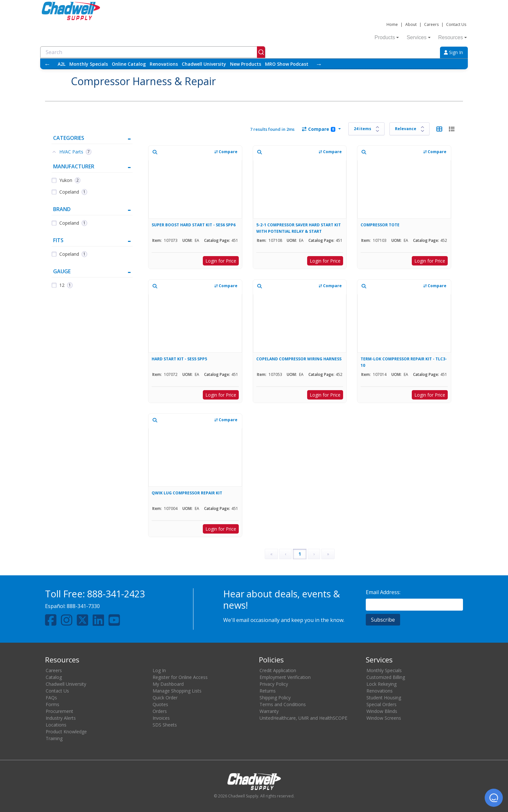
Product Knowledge (66, 732)
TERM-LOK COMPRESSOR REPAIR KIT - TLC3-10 (404, 362)
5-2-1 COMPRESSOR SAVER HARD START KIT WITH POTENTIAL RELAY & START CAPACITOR (299, 228)
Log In (159, 670)
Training (54, 738)
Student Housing (384, 698)
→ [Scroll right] (319, 64)
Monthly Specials (89, 64)
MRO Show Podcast (287, 64)
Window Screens (384, 718)
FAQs (51, 698)
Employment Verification (285, 677)
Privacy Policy (274, 684)
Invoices (161, 718)
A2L (62, 64)
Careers (431, 24)
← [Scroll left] (47, 64)
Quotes (160, 704)
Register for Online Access (180, 677)
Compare (319, 129)
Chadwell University (204, 64)
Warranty (269, 711)
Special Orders (381, 704)
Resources (453, 37)
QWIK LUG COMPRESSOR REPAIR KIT (187, 493)
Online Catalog (129, 64)
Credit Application (278, 670)
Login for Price (221, 261)
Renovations (164, 64)
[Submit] (261, 52)
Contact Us (456, 24)
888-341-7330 (83, 606)
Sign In (453, 52)
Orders (160, 711)
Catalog (54, 677)
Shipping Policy (275, 698)
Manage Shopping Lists (177, 691)
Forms (52, 704)
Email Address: (383, 592)
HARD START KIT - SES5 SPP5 (179, 359)
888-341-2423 (116, 594)
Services (418, 37)
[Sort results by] (410, 129)
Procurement (59, 711)
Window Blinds (382, 711)
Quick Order (165, 698)
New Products (246, 64)
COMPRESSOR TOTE (380, 225)
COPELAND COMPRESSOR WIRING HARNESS (299, 359)
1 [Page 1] (300, 554)
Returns (268, 691)
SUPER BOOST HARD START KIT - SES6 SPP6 (194, 225)
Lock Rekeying (381, 684)
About (411, 24)
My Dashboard (168, 684)
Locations (56, 725)
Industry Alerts (61, 718)
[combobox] (153, 52)
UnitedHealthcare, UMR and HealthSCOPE (303, 718)
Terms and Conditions (283, 704)
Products (387, 37)
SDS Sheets (165, 725)
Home (392, 24)
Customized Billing (386, 677)
